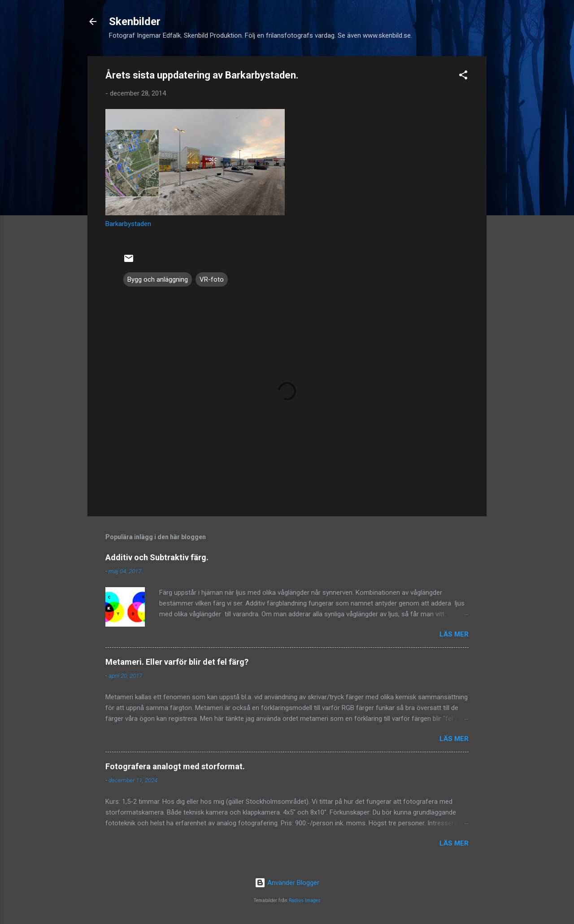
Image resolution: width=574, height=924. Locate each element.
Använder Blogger (287, 883)
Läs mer (454, 634)
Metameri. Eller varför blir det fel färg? (177, 662)
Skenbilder (135, 22)
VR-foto (212, 279)
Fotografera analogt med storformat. (175, 766)
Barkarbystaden (128, 224)
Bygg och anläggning (158, 279)
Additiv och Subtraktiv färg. (157, 557)
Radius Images (305, 900)
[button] (463, 76)
